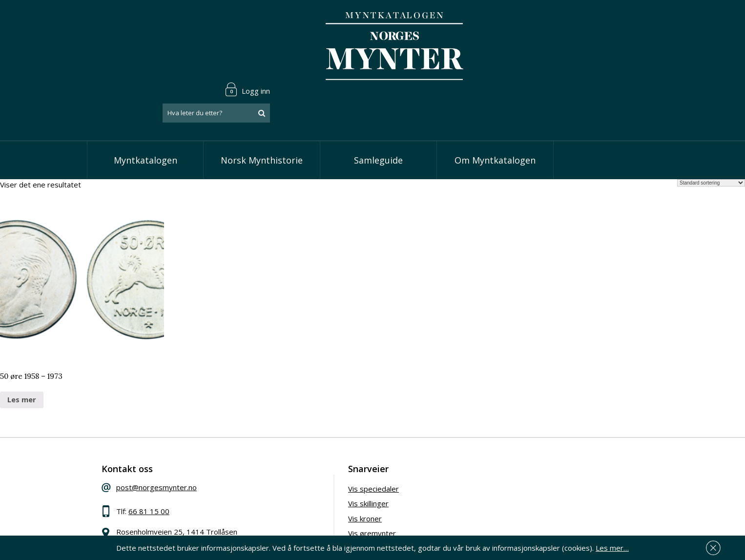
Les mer (22, 352)
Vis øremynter (318, 486)
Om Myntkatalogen (495, 112)
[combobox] (597, 45)
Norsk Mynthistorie (262, 112)
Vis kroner (311, 472)
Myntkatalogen (145, 112)
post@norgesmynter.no (159, 440)
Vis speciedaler (320, 442)
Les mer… (612, 547)
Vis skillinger (315, 456)
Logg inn (628, 21)
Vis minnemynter (322, 501)
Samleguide (378, 112)
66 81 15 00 (151, 464)
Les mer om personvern (526, 496)
